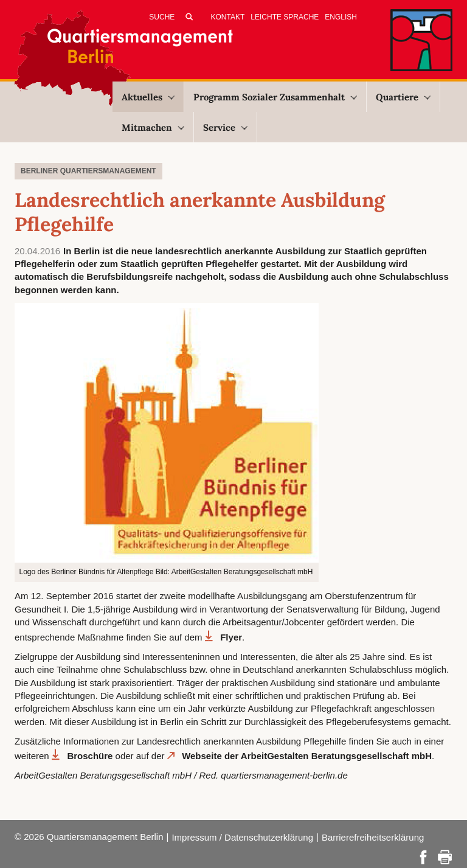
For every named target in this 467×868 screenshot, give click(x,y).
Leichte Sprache (285, 17)
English (341, 17)
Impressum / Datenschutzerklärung (242, 837)
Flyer (231, 637)
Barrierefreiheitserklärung (373, 837)
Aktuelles (148, 97)
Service (225, 127)
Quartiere (403, 97)
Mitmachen (153, 127)
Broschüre (90, 756)
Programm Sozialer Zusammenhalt (275, 97)
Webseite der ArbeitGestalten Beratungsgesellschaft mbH (307, 756)
